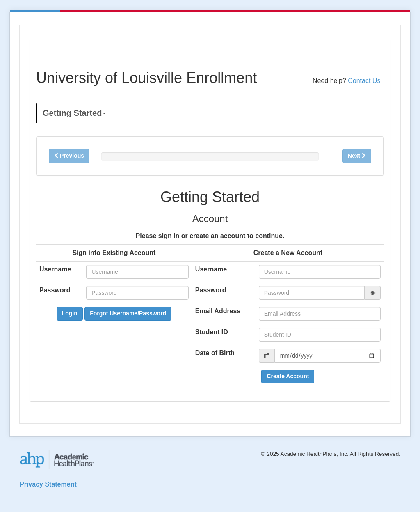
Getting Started (74, 113)
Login (70, 313)
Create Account (288, 376)
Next (357, 156)
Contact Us (364, 81)
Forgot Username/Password (128, 313)
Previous (69, 156)
